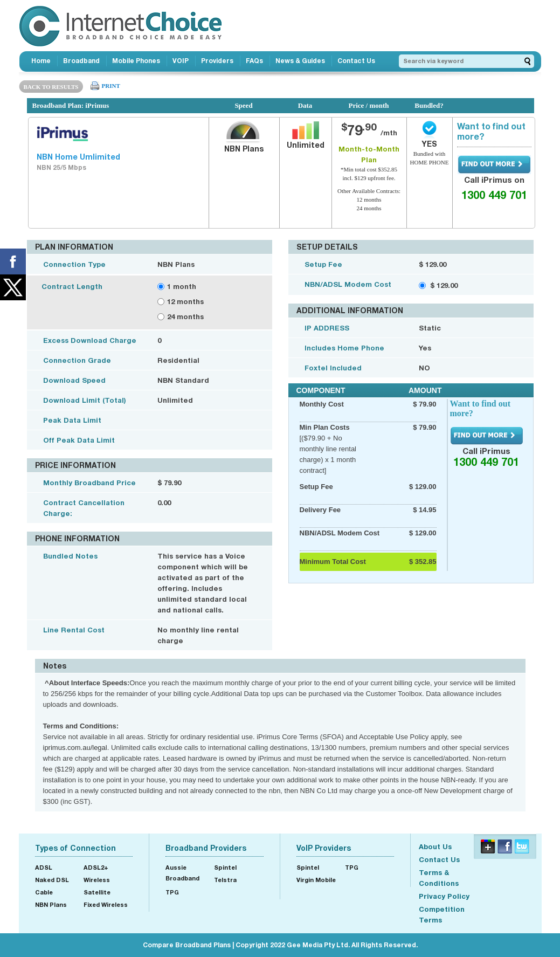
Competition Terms (442, 914)
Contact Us (356, 61)
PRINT (111, 86)
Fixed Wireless (106, 904)
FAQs (254, 61)
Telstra (225, 880)
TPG (172, 892)
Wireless (97, 880)
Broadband (81, 61)
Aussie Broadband (182, 873)
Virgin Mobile (316, 880)
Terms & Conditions (439, 878)
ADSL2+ (96, 867)
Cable (44, 892)
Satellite (97, 892)
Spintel (225, 867)
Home (41, 61)
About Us (435, 846)
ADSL (44, 867)
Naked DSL (52, 880)
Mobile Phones (136, 61)
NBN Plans (51, 904)
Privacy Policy (444, 896)
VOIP (181, 61)
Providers (217, 61)
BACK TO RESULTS (51, 87)
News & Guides (300, 61)
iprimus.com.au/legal (75, 748)
